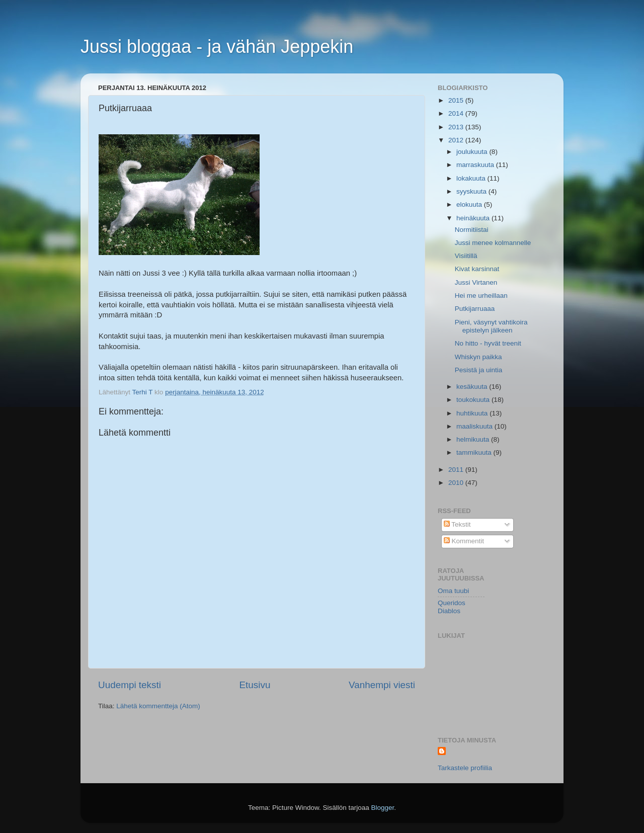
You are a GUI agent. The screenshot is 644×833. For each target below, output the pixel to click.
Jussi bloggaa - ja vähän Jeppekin (217, 47)
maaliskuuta (475, 426)
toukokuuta (474, 400)
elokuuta (470, 204)
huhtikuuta (473, 413)
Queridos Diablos (452, 607)
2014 (457, 113)
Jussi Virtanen (476, 282)
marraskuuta (476, 165)
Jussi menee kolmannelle (493, 243)
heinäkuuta (474, 218)
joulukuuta (473, 152)
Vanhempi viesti (382, 685)
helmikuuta (474, 439)
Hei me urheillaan (481, 296)
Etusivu (255, 685)
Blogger (383, 808)
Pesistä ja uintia (479, 370)
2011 (457, 470)
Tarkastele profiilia (465, 768)
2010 (457, 483)
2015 (457, 100)
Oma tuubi (453, 591)
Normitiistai (472, 230)
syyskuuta (472, 191)
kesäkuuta (473, 387)
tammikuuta (475, 452)
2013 (457, 127)
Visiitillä (466, 256)
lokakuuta (472, 178)
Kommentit (464, 541)
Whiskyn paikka (478, 357)
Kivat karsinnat (477, 269)
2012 (457, 140)
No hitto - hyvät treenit (488, 343)
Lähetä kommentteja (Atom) (158, 706)
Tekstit (457, 524)
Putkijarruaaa (475, 309)
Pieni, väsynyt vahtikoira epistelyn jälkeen (491, 326)
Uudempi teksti (130, 685)
